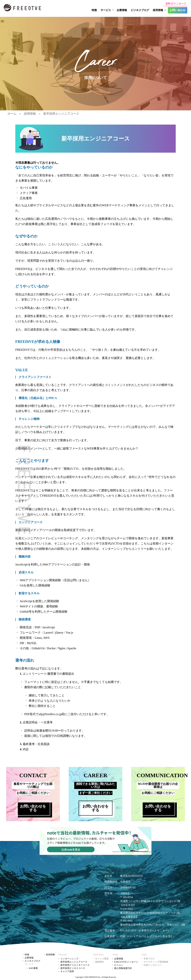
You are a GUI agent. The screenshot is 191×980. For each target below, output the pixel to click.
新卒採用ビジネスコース (73, 968)
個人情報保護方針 (123, 968)
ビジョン (119, 965)
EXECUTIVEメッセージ (126, 962)
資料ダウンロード (176, 4)
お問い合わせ (178, 10)
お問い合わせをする (33, 808)
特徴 (94, 10)
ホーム (12, 114)
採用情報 (30, 114)
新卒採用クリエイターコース (75, 965)
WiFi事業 (33, 968)
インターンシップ (69, 959)
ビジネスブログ (140, 10)
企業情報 (122, 10)
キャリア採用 (67, 971)
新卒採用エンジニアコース (61, 114)
